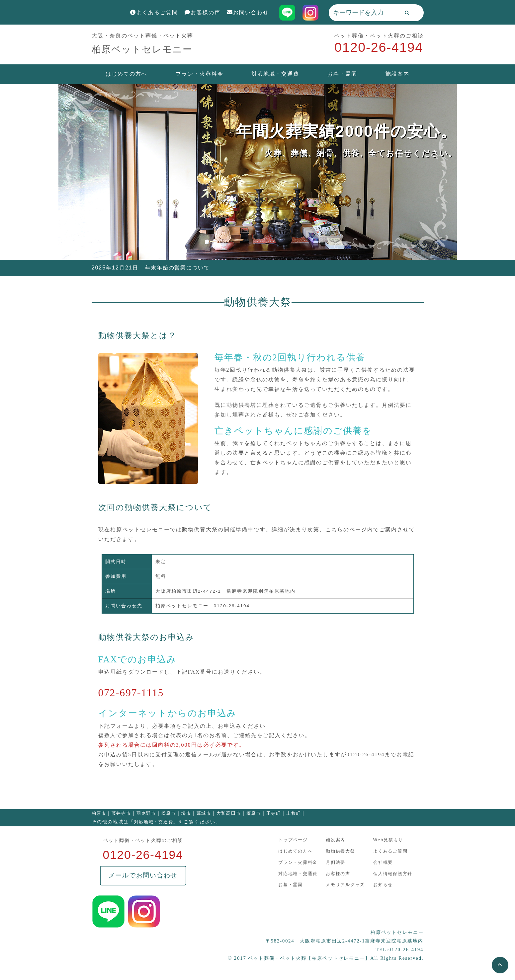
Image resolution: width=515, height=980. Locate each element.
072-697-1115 (132, 693)
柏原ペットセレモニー (144, 49)
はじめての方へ (127, 74)
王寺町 (276, 813)
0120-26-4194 (378, 47)
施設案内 (397, 74)
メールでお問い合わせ (143, 876)
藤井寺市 (122, 813)
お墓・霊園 (342, 74)
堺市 (188, 813)
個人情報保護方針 (390, 873)
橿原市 (256, 813)
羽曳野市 (147, 813)
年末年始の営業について (178, 268)
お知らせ (381, 884)
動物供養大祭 (339, 851)
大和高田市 (231, 813)
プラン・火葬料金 (200, 74)
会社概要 (381, 862)
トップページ (293, 840)
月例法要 (334, 862)
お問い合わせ (248, 12)
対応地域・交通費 (275, 74)
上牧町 (296, 813)
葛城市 (205, 813)
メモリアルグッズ (344, 884)
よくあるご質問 (154, 12)
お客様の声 (203, 12)
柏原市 (99, 813)
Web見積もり (386, 840)
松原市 (170, 813)
